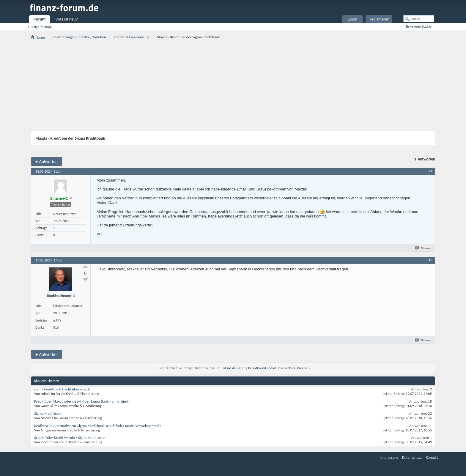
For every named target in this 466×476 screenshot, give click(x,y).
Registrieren (379, 19)
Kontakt (432, 457)
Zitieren (423, 248)
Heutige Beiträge (40, 27)
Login (352, 19)
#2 (430, 260)
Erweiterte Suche (418, 26)
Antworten (47, 161)
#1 (430, 171)
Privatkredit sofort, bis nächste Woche (278, 368)
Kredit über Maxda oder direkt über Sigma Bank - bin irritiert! (82, 401)
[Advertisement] (233, 85)
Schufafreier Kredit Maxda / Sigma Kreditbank (70, 438)
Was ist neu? (67, 19)
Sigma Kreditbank (48, 413)
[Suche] (419, 19)
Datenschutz (412, 457)
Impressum (389, 457)
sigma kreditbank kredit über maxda (62, 389)
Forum (40, 19)
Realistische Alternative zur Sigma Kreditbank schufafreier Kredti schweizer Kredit (97, 426)
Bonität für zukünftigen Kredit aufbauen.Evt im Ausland (201, 368)
